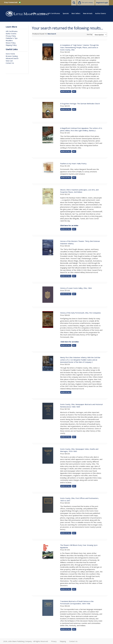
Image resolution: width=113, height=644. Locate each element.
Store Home (10, 54)
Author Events (101, 13)
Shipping (63, 641)
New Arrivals (88, 13)
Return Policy (11, 43)
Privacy (54, 641)
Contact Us (10, 63)
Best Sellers (76, 13)
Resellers (9, 40)
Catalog (42, 13)
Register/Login (102, 3)
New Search (52, 34)
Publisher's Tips (12, 38)
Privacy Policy (11, 36)
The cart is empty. (87, 2)
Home (34, 13)
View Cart (9, 61)
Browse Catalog (12, 56)
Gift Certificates (54, 13)
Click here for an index (70, 342)
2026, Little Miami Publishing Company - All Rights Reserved (26, 641)
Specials (66, 13)
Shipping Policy (11, 45)
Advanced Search (12, 58)
